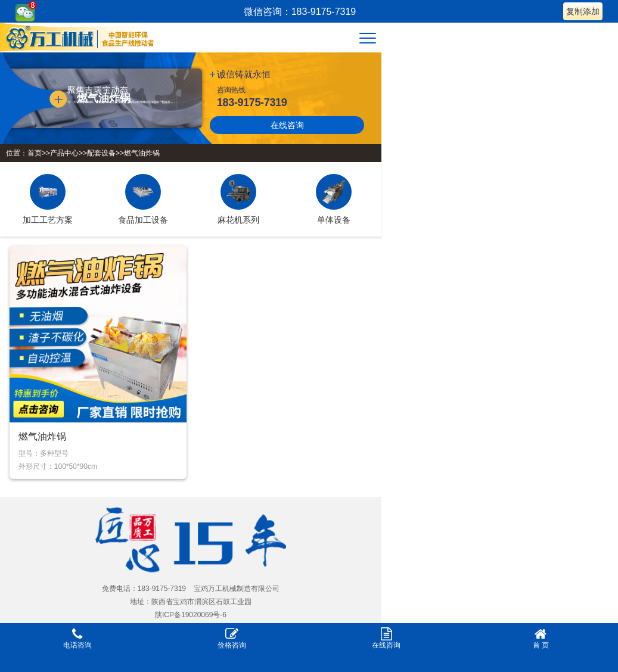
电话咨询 (77, 638)
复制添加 (583, 11)
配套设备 (101, 153)
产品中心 (64, 153)
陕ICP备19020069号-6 (191, 615)
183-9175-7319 (252, 102)
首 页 (541, 638)
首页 (35, 153)
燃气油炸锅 (142, 153)
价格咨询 (232, 638)
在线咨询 (287, 125)
